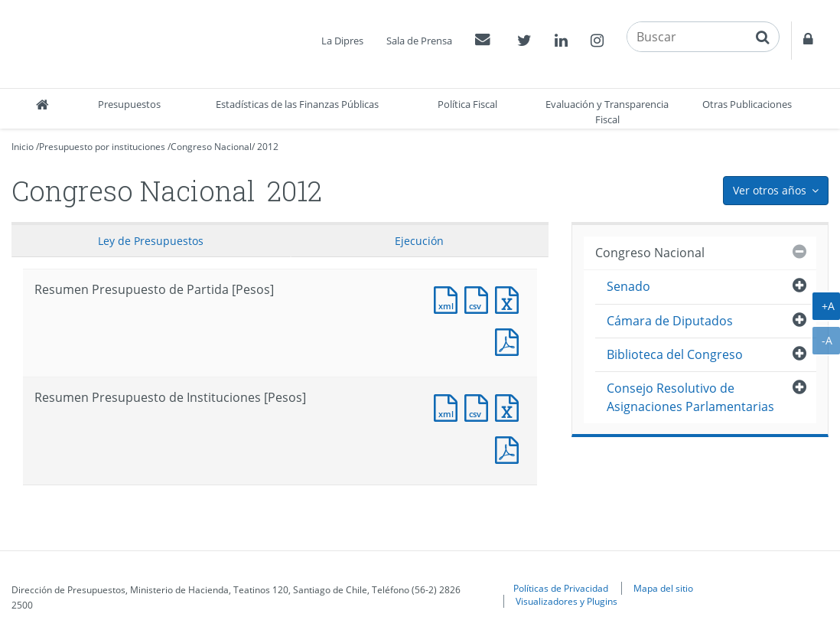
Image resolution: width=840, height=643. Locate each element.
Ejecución (419, 241)
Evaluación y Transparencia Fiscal (607, 112)
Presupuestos (129, 104)
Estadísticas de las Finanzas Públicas (297, 104)
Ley (151, 241)
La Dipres (342, 41)
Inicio (23, 147)
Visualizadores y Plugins (567, 601)
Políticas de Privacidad (561, 588)
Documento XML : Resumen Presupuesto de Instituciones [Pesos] (449, 406)
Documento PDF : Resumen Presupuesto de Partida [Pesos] (510, 340)
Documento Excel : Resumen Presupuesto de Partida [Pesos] (510, 298)
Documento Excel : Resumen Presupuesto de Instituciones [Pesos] (510, 406)
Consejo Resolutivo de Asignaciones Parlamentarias (690, 397)
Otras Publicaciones (747, 104)
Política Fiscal (467, 104)
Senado (628, 286)
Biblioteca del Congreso (675, 354)
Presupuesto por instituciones (102, 147)
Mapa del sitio (663, 588)
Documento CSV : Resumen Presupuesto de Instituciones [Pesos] (480, 406)
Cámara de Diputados (670, 321)
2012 (268, 147)
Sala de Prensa (419, 41)
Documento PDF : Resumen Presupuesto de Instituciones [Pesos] (510, 448)
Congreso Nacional (211, 147)
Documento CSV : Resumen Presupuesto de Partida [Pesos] (480, 298)
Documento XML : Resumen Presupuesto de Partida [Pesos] (449, 298)
